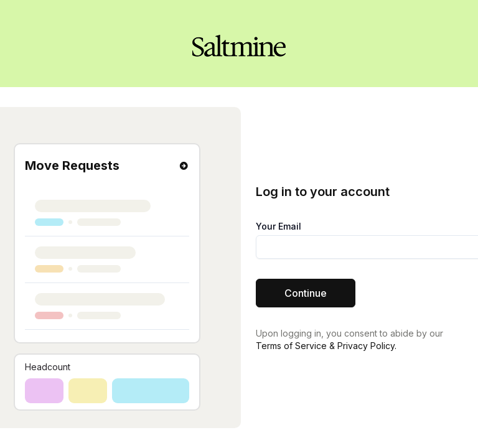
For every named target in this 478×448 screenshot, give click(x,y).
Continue (306, 293)
